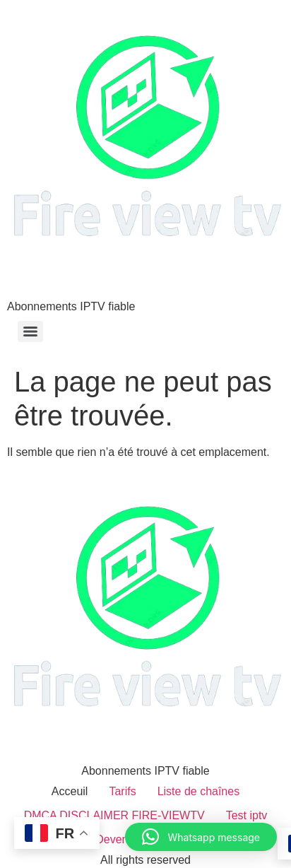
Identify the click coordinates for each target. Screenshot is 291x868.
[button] (201, 837)
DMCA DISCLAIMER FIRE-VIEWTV (114, 815)
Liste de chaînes (199, 791)
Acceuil (70, 791)
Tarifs (122, 791)
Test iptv (247, 815)
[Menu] (30, 332)
